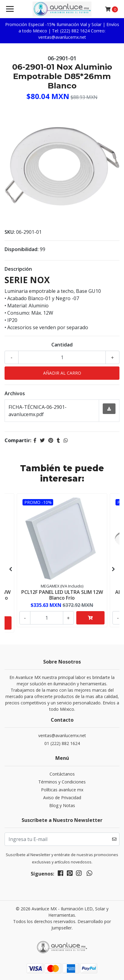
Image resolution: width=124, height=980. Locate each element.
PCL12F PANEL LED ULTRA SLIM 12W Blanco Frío (62, 595)
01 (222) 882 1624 (62, 743)
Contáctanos (62, 774)
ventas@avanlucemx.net (62, 735)
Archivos (15, 393)
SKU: (10, 232)
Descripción (18, 269)
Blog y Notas (62, 805)
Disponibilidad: (22, 249)
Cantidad (62, 345)
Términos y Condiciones (62, 782)
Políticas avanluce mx (62, 790)
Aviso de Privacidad (62, 798)
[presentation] (11, 569)
